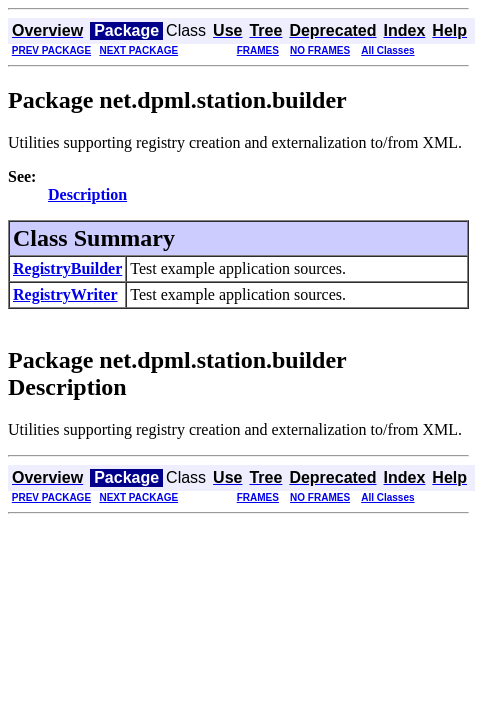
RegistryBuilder (67, 268)
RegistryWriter (65, 294)
